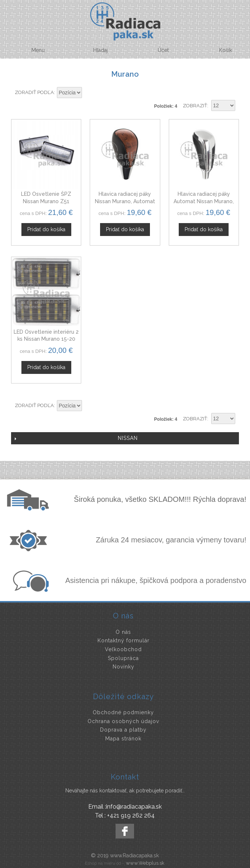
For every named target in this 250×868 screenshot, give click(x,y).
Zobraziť (195, 106)
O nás (123, 632)
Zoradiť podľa (34, 92)
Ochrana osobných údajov (123, 721)
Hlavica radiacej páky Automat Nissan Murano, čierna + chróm (204, 201)
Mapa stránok (123, 739)
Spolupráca (123, 658)
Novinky (124, 667)
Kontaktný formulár (124, 640)
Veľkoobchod (123, 649)
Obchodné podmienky (123, 712)
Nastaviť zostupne (89, 93)
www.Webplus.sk (145, 863)
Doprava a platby (123, 730)
